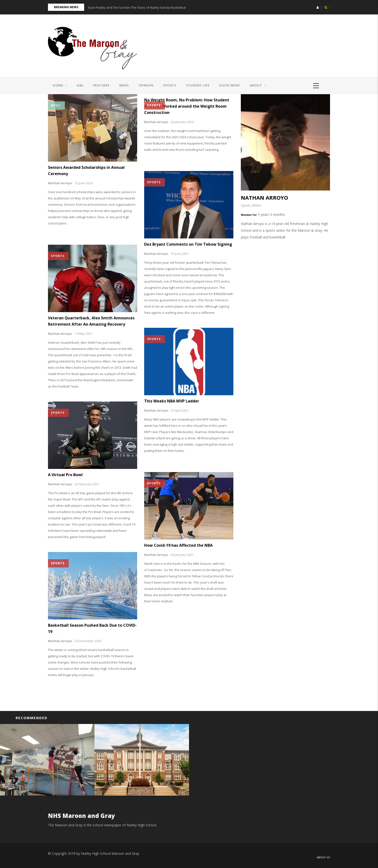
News (124, 85)
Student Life (198, 85)
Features (101, 85)
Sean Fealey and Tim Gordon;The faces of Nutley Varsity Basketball (137, 7)
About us (323, 857)
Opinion (146, 85)
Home (60, 85)
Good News (229, 85)
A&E (80, 85)
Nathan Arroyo (60, 183)
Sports (170, 85)
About (258, 85)
